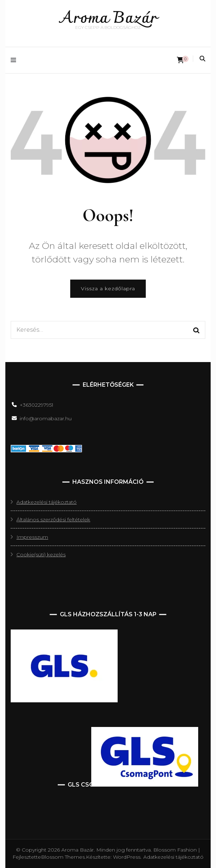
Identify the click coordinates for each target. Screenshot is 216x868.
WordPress (127, 857)
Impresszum (32, 537)
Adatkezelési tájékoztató (47, 502)
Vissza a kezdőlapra (108, 289)
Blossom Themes (63, 857)
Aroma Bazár (108, 19)
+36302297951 (37, 405)
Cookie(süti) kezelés (41, 555)
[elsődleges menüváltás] (15, 60)
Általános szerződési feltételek (53, 520)
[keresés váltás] (202, 59)
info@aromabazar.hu (46, 418)
